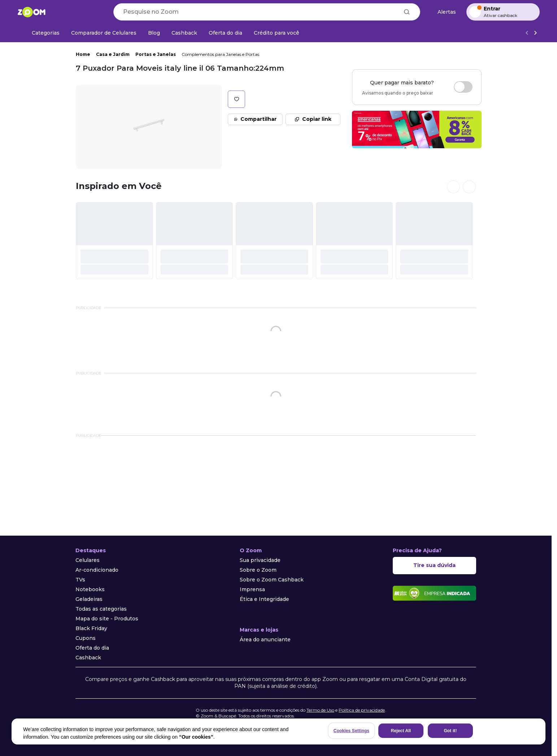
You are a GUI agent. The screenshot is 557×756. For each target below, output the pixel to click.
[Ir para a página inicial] (31, 12)
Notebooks (90, 589)
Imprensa (252, 589)
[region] (278, 731)
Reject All (401, 731)
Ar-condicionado (97, 570)
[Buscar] (407, 12)
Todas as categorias (101, 609)
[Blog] (154, 33)
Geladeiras (89, 599)
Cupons (86, 638)
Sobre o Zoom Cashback (272, 580)
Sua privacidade (260, 560)
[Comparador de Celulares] (104, 33)
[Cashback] (184, 33)
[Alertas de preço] (443, 12)
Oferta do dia (92, 648)
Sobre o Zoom (258, 570)
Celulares (88, 560)
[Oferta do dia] (225, 33)
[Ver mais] (535, 33)
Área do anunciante (265, 639)
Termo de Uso (320, 710)
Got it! (450, 731)
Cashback (88, 658)
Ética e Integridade (264, 599)
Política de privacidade (362, 710)
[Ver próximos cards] (469, 187)
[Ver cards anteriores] (453, 187)
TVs (80, 580)
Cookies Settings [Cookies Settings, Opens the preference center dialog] (351, 731)
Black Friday (91, 628)
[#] (114, 241)
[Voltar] (527, 33)
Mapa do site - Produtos (107, 619)
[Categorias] (41, 33)
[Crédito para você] (277, 33)
